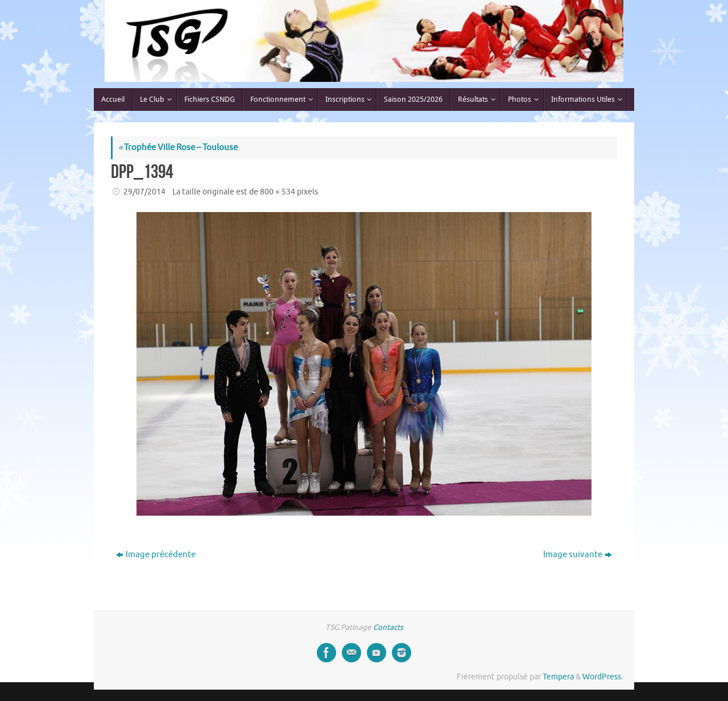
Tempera (558, 677)
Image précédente (156, 555)
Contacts (388, 627)
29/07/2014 (144, 192)
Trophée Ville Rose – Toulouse (178, 148)
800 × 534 (278, 192)
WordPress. (603, 677)
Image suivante (578, 555)
